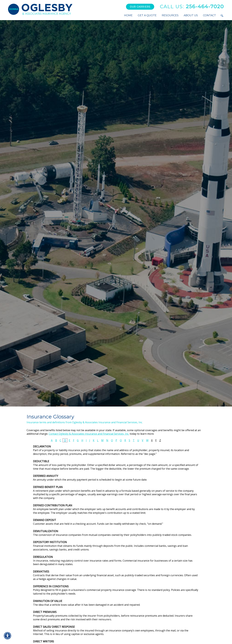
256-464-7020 (192, 7)
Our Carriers (140, 7)
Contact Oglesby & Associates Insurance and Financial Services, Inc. (89, 434)
